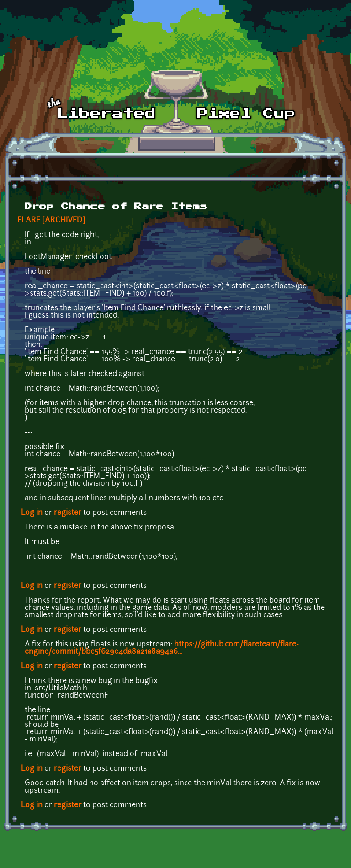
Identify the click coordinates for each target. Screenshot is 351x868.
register (68, 513)
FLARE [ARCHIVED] (51, 221)
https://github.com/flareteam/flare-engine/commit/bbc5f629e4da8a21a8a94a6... (162, 648)
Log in (32, 513)
